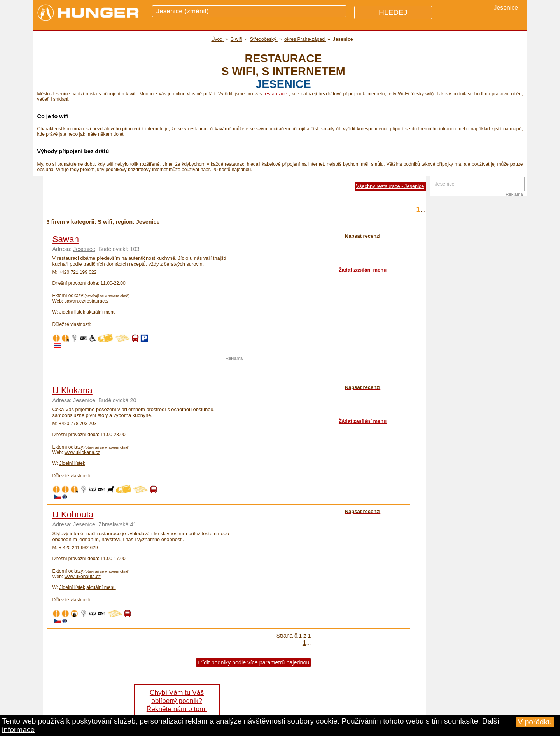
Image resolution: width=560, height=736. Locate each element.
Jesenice (283, 84)
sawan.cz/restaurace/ (87, 301)
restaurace (275, 94)
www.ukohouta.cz (83, 577)
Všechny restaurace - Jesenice (390, 186)
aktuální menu (101, 312)
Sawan (66, 239)
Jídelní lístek (72, 312)
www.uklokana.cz (82, 452)
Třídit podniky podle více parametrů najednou (253, 662)
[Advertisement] (234, 372)
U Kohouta (73, 514)
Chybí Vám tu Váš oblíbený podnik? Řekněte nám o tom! (177, 701)
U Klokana (73, 390)
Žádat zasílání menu (363, 270)
